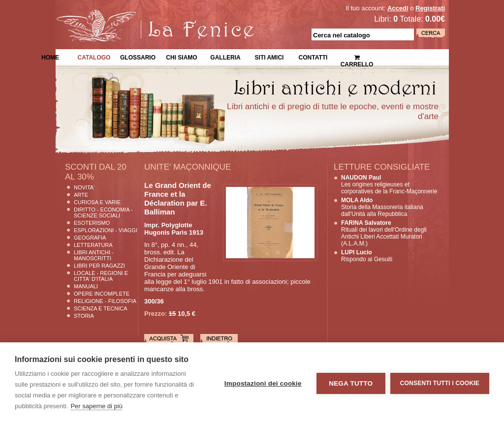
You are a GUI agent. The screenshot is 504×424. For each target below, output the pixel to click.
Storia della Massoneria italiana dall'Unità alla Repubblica (382, 207)
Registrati (430, 8)
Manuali (86, 286)
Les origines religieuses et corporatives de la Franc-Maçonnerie (389, 184)
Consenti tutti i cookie (440, 383)
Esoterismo (92, 223)
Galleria (225, 57)
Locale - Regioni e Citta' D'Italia (101, 276)
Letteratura (93, 245)
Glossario (138, 57)
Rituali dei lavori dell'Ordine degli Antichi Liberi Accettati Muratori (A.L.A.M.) (384, 233)
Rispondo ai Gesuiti (367, 256)
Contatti (313, 57)
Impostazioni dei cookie (263, 383)
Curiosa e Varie (97, 202)
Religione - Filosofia (105, 301)
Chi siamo (181, 57)
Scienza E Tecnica (101, 308)
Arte (81, 195)
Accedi (398, 8)
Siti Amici (269, 57)
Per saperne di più (96, 406)
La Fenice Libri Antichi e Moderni (141, 15)
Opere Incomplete (102, 294)
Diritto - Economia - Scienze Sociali (103, 212)
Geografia (90, 238)
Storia (84, 316)
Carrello (357, 57)
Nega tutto (351, 383)
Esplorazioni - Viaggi (106, 230)
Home (50, 57)
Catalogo (94, 57)
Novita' (84, 187)
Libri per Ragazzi (99, 266)
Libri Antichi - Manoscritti (94, 255)
